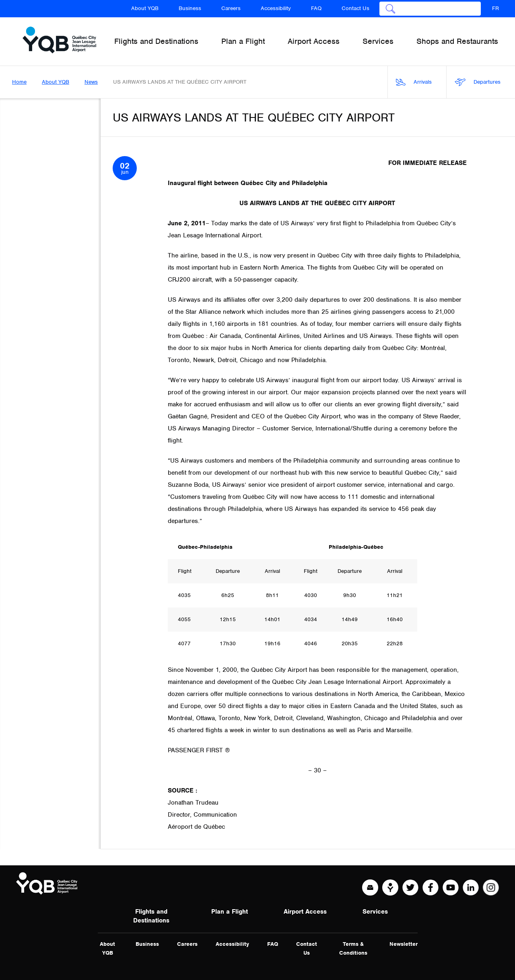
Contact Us (355, 8)
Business (190, 8)
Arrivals (414, 82)
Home (19, 82)
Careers (231, 8)
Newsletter (404, 944)
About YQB (145, 8)
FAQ (316, 8)
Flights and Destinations (151, 916)
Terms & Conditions (353, 948)
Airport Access (305, 912)
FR (495, 8)
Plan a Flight (230, 912)
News (91, 82)
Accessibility (276, 8)
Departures (478, 82)
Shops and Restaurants (457, 41)
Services (375, 912)
